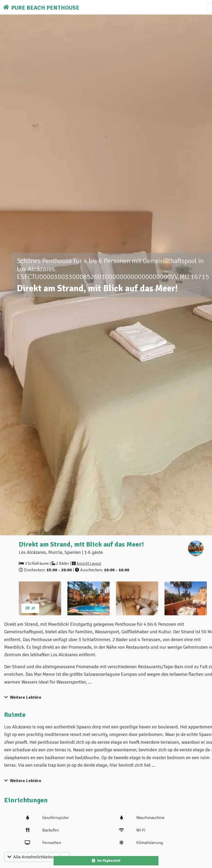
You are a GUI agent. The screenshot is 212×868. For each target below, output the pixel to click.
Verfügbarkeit (106, 861)
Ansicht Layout (89, 563)
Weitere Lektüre (23, 697)
